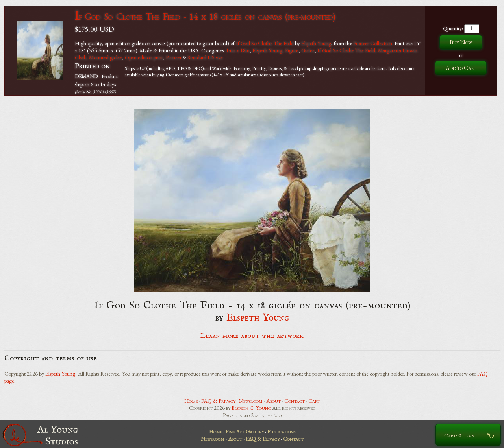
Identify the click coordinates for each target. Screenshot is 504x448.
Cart (314, 401)
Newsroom (251, 401)
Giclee (308, 50)
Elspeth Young (316, 43)
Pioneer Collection (373, 43)
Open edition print (144, 57)
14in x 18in (238, 50)
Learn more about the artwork (252, 336)
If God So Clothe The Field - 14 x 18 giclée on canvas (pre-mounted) (205, 16)
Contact (295, 401)
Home (191, 401)
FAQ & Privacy (218, 401)
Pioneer (174, 57)
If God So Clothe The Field (265, 43)
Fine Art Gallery (245, 431)
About (273, 401)
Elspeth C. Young (251, 408)
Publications (281, 431)
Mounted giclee (106, 57)
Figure (292, 50)
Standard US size (205, 57)
